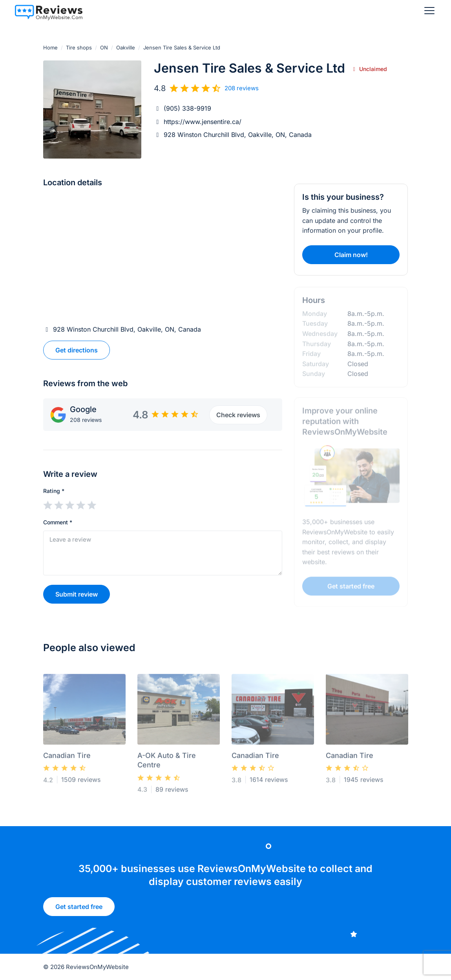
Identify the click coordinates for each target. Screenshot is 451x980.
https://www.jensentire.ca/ (203, 122)
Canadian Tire (67, 758)
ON (104, 47)
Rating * (54, 491)
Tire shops (79, 47)
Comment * (58, 522)
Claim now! (351, 255)
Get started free (79, 910)
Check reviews (238, 415)
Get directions (77, 350)
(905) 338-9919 (187, 108)
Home (50, 47)
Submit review (77, 594)
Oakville (126, 47)
